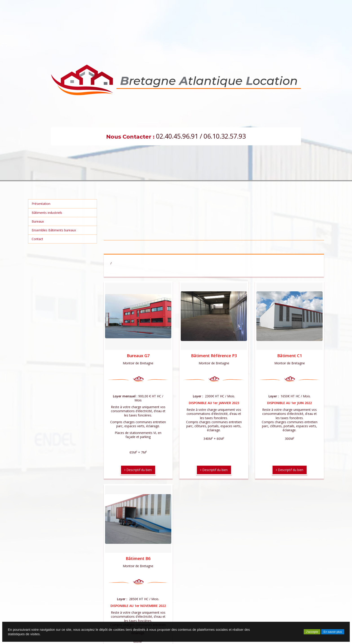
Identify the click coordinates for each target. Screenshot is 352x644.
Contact (37, 239)
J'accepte (312, 632)
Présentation (41, 204)
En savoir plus (333, 632)
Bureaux (38, 221)
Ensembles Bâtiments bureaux (54, 230)
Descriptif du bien (138, 470)
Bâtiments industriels (47, 213)
